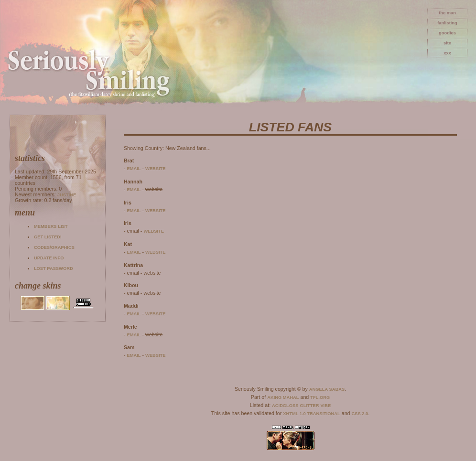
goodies (447, 33)
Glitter (310, 406)
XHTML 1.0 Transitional (312, 414)
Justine (67, 195)
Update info (49, 258)
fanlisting (447, 23)
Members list (51, 226)
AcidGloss (285, 406)
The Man (447, 13)
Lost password (54, 268)
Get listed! (48, 237)
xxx (447, 53)
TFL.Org (320, 397)
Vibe (325, 406)
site (447, 43)
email (134, 169)
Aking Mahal (283, 397)
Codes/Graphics (54, 247)
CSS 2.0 (360, 414)
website (156, 169)
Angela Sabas (327, 389)
